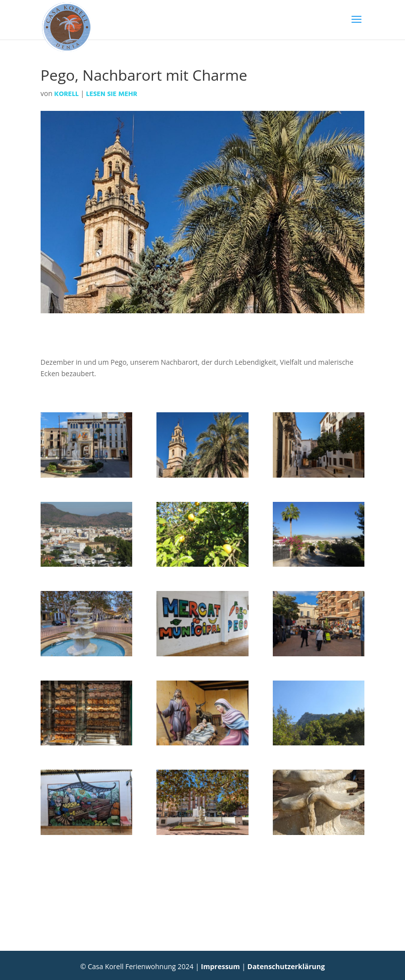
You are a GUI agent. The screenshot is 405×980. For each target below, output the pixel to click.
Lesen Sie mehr (112, 94)
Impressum (221, 966)
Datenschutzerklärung (286, 966)
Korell (66, 94)
